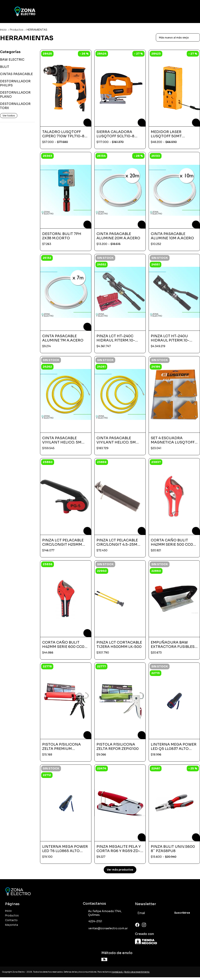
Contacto (11, 920)
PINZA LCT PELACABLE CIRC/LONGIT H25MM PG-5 (63, 542)
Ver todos (9, 116)
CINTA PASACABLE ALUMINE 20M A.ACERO (118, 236)
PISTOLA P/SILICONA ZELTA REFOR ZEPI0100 (118, 747)
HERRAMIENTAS (37, 30)
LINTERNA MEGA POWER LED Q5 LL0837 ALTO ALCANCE (174, 747)
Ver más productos (120, 870)
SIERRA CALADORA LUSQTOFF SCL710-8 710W (115, 134)
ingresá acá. (117, 972)
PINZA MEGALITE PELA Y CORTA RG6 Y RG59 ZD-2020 (119, 849)
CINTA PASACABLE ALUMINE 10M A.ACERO (172, 236)
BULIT (5, 67)
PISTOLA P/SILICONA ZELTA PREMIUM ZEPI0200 (62, 747)
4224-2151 (92, 921)
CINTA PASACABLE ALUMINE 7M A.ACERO (63, 338)
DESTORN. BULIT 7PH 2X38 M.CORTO (62, 236)
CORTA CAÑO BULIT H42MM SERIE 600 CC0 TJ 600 (63, 645)
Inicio (5, 30)
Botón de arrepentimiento (137, 972)
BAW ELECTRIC (12, 60)
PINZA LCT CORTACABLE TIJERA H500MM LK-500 (119, 645)
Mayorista (12, 925)
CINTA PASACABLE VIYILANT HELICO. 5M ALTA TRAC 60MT (116, 440)
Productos (18, 30)
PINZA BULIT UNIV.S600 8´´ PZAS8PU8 (173, 849)
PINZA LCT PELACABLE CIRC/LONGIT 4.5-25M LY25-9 (117, 542)
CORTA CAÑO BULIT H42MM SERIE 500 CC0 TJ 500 (172, 542)
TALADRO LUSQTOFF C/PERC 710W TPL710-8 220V (63, 134)
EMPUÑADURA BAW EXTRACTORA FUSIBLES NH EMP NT (173, 645)
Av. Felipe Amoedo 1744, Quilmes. (102, 913)
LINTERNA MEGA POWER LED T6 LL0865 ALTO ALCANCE (65, 849)
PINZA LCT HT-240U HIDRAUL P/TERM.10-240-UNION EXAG (170, 338)
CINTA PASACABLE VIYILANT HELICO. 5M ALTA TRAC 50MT (62, 440)
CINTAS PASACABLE (16, 74)
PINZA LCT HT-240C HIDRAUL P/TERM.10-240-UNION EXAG (116, 338)
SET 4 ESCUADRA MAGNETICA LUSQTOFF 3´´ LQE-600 (174, 440)
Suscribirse (182, 913)
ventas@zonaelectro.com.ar (105, 929)
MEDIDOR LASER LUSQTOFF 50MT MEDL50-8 (166, 134)
